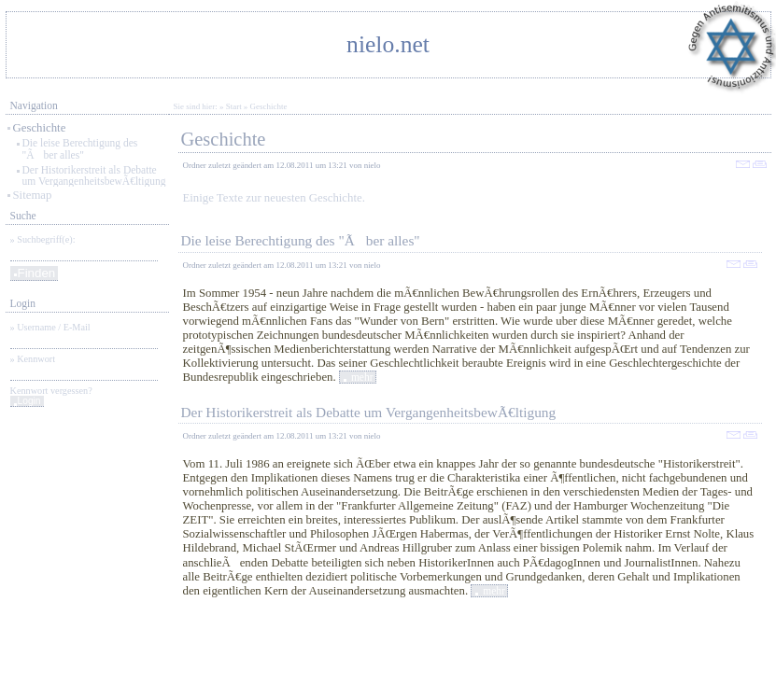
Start (234, 106)
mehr (362, 377)
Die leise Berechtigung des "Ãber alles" (80, 149)
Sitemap (33, 195)
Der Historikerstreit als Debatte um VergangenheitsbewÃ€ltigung (94, 175)
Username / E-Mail (53, 327)
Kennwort (36, 359)
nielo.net (388, 44)
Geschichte (40, 128)
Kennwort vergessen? (51, 391)
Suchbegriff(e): (46, 239)
